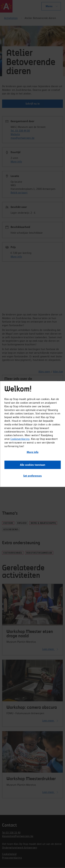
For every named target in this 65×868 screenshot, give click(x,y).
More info (33, 452)
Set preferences (32, 476)
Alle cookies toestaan (33, 465)
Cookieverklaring (20, 439)
